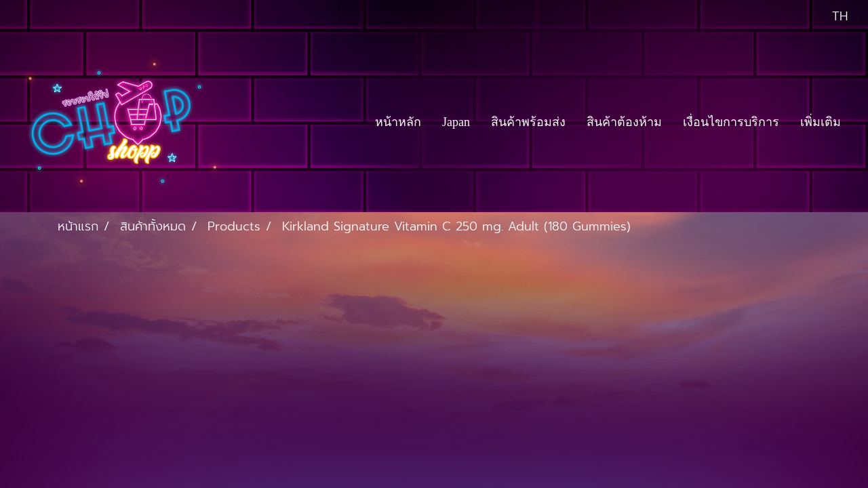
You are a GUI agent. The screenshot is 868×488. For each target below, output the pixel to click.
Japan (456, 122)
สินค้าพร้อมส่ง (528, 122)
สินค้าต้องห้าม (624, 122)
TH (829, 16)
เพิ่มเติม (821, 122)
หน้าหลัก (398, 122)
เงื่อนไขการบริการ (731, 122)
